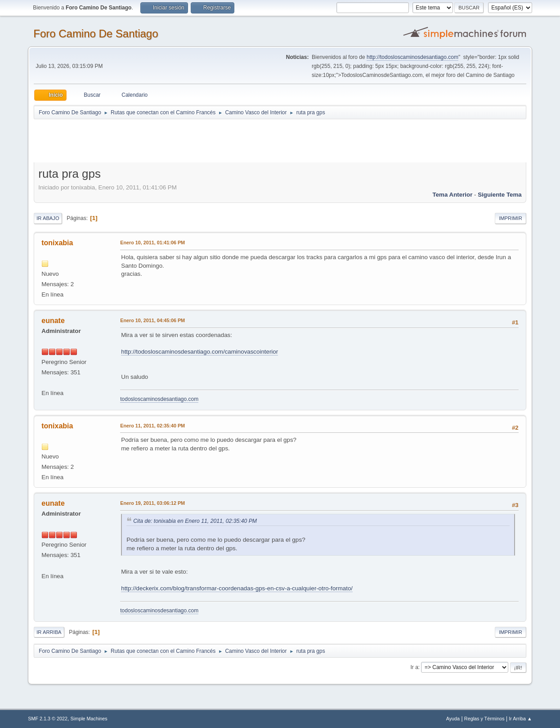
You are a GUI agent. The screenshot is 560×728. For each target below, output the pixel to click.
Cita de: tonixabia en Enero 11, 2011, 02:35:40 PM (195, 521)
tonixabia (57, 243)
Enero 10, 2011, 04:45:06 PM (152, 320)
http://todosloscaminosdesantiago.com (412, 57)
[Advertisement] (192, 140)
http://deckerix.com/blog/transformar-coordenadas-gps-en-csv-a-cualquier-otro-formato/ (237, 588)
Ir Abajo (48, 218)
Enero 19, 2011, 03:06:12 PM (152, 503)
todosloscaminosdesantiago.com (159, 399)
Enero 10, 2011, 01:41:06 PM (152, 243)
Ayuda (453, 719)
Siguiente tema (500, 195)
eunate (53, 321)
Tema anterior (453, 195)
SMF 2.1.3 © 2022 (48, 719)
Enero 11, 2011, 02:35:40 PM (152, 426)
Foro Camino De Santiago (96, 34)
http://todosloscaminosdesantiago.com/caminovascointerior (199, 352)
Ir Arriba (49, 632)
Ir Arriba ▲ (520, 719)
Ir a (414, 667)
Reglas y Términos (484, 719)
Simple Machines (89, 719)
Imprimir (511, 218)
